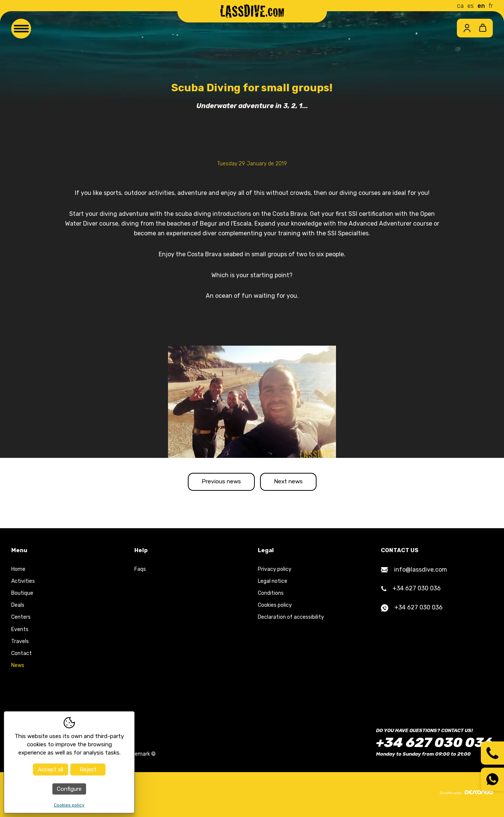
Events (20, 632)
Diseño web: (466, 795)
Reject (88, 769)
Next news (294, 483)
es (471, 6)
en (481, 6)
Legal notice (273, 584)
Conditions (271, 596)
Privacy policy (275, 572)
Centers (21, 620)
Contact (22, 656)
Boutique (22, 596)
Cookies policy (275, 608)
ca (460, 6)
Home (18, 572)
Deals (18, 608)
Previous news (215, 483)
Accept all (51, 769)
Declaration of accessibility (291, 620)
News (18, 668)
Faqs (140, 572)
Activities (23, 584)
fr (491, 6)
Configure (69, 789)
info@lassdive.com (414, 572)
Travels (20, 644)
